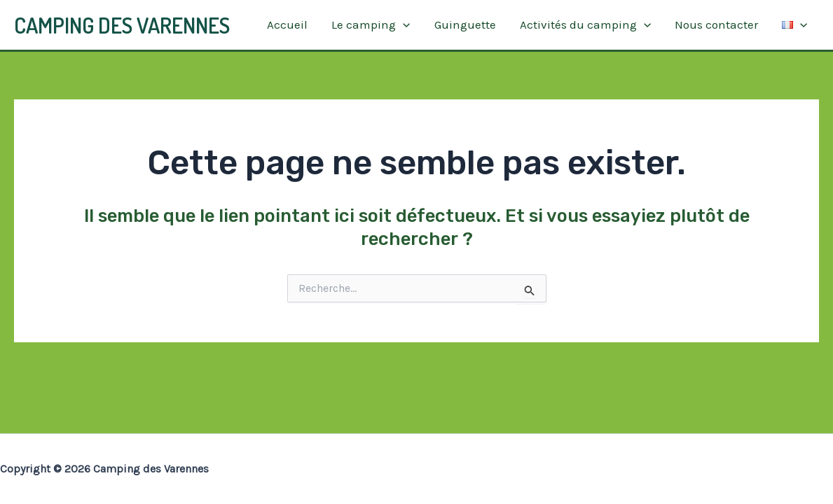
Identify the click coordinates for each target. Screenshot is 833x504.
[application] (403, 25)
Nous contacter (716, 24)
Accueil (287, 24)
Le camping (371, 25)
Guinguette (465, 24)
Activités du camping (585, 25)
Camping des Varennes (122, 25)
